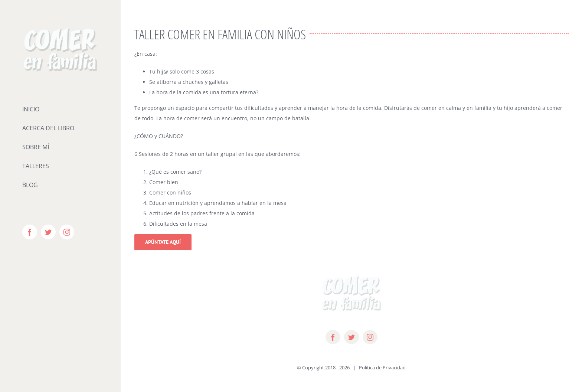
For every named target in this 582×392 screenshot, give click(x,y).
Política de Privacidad (382, 367)
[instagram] (370, 337)
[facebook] (333, 337)
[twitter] (352, 337)
